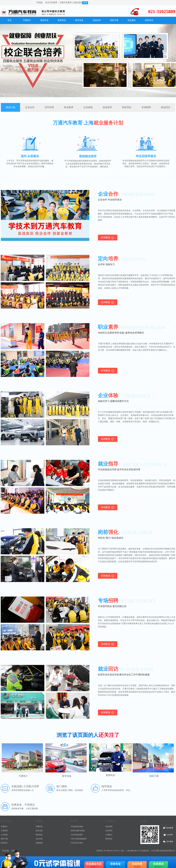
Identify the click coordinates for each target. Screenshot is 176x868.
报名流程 (39, 831)
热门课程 (62, 786)
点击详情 (39, 839)
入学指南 (4, 835)
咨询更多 (108, 238)
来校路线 (39, 843)
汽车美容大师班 (77, 843)
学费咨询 (39, 827)
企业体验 (88, 107)
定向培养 (49, 107)
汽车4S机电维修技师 (78, 839)
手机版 (40, 3)
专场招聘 (146, 107)
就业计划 (10, 107)
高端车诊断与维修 (78, 831)
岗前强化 (127, 107)
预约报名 (39, 835)
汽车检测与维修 (77, 827)
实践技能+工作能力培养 (25, 786)
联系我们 (4, 843)
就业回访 (166, 107)
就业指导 (107, 107)
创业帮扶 (109, 831)
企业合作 (30, 107)
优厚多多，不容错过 (23, 805)
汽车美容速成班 (77, 835)
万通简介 (4, 827)
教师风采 (109, 839)
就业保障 (109, 827)
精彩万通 (4, 839)
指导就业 (107, 786)
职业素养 (69, 107)
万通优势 (4, 831)
